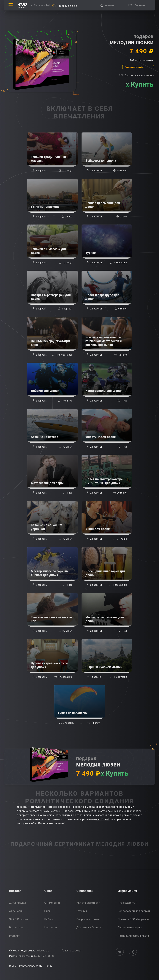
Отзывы (82, 911)
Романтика (16, 928)
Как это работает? (88, 903)
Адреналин (16, 911)
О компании (52, 903)
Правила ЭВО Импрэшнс (134, 919)
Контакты (51, 928)
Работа (49, 919)
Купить (142, 85)
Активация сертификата (133, 936)
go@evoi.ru (42, 951)
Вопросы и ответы (88, 919)
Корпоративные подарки (134, 911)
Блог (47, 911)
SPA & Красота (18, 919)
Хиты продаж (18, 903)
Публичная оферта (130, 928)
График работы (71, 951)
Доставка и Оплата (89, 928)
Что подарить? (127, 903)
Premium (15, 936)
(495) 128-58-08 (44, 956)
